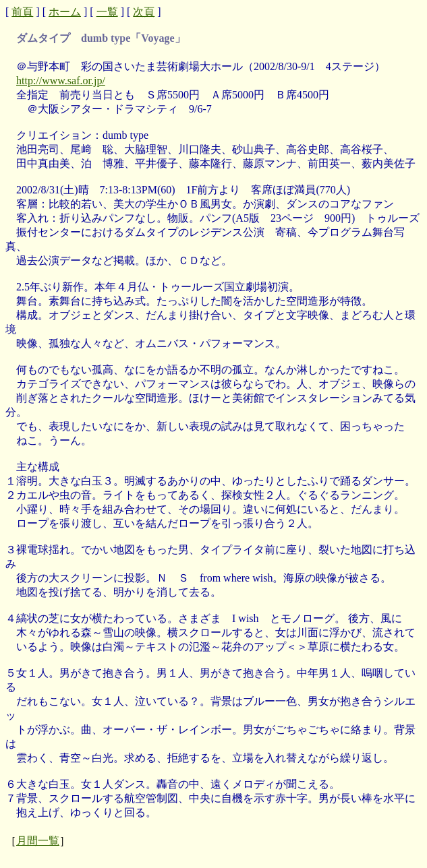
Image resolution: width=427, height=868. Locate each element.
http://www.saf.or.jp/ (61, 81)
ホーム (65, 12)
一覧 (107, 12)
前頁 (22, 12)
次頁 (144, 12)
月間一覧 (38, 841)
